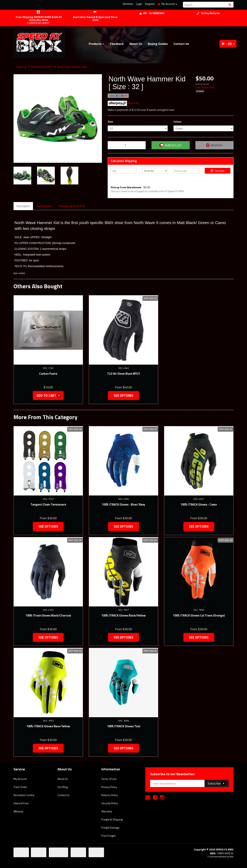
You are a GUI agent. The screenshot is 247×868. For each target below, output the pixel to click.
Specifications (44, 206)
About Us (136, 44)
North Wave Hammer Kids (72, 67)
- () (228, 44)
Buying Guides (158, 44)
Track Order (20, 787)
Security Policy (110, 803)
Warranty (107, 811)
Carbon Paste (48, 374)
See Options (123, 396)
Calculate (218, 171)
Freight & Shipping (112, 819)
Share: (118, 96)
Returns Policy (110, 795)
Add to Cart (170, 145)
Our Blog (63, 787)
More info (123, 103)
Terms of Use (109, 779)
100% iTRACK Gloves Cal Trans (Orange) (199, 615)
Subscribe (217, 783)
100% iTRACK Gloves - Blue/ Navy (123, 504)
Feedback (117, 44)
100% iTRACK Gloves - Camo (199, 504)
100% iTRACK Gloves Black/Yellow (124, 615)
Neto (231, 857)
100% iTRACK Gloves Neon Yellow (48, 726)
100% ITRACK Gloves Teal (124, 726)
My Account (20, 779)
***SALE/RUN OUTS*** (41, 67)
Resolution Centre (24, 795)
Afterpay (18, 811)
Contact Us (181, 44)
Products (96, 44)
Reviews (72, 206)
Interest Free (21, 803)
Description (23, 206)
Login (139, 4)
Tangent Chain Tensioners (48, 504)
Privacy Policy (109, 787)
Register (150, 4)
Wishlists (128, 4)
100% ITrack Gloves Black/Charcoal (48, 615)
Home (20, 67)
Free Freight (108, 836)
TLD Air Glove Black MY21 (124, 374)
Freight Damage (110, 827)
